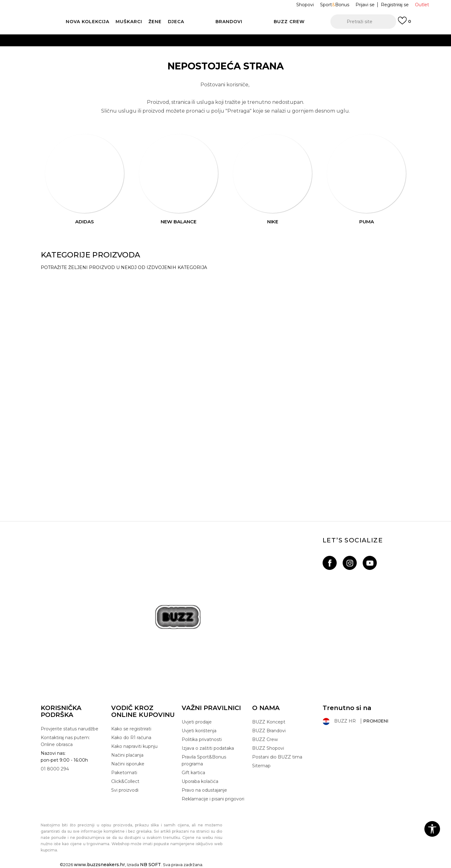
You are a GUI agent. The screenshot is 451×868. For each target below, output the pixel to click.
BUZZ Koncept (269, 722)
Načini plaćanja (127, 755)
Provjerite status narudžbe (70, 729)
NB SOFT (150, 865)
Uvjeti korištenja (199, 731)
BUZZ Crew (265, 739)
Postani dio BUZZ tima (277, 757)
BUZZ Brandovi (269, 731)
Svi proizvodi (125, 790)
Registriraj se (395, 5)
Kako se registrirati (131, 729)
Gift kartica (193, 773)
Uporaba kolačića (200, 781)
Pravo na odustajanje (204, 790)
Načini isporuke (128, 764)
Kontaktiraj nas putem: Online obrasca (65, 741)
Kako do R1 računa (131, 738)
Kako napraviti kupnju (134, 746)
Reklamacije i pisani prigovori (213, 799)
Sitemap (261, 766)
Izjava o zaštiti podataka (208, 748)
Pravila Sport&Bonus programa (204, 760)
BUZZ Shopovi (268, 748)
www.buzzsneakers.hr (99, 865)
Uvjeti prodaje (197, 722)
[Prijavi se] (404, 23)
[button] (363, 22)
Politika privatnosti (202, 739)
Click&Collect (125, 781)
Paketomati (124, 773)
